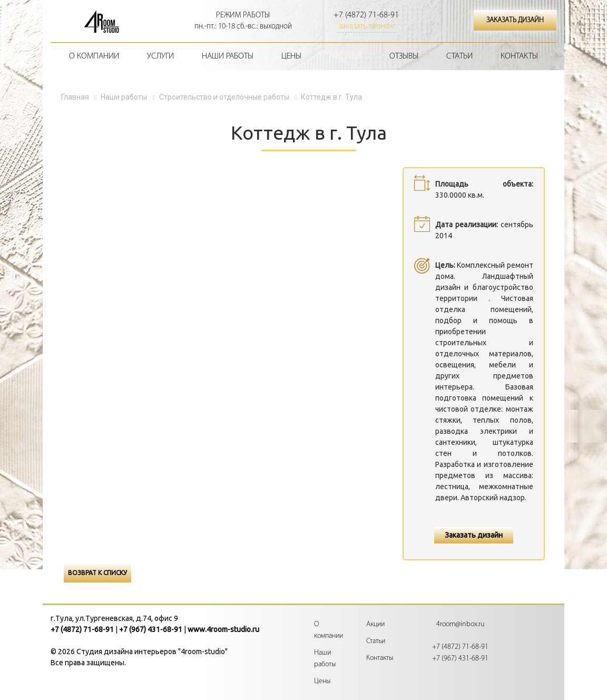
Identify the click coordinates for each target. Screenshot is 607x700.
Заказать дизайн (474, 535)
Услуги (160, 56)
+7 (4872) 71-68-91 (366, 15)
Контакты (519, 56)
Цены (291, 56)
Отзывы (404, 56)
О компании (94, 56)
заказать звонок (366, 26)
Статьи (459, 56)
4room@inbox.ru (460, 624)
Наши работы (228, 56)
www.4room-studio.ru (223, 629)
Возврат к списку (97, 573)
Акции (345, 56)
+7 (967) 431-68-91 (151, 629)
